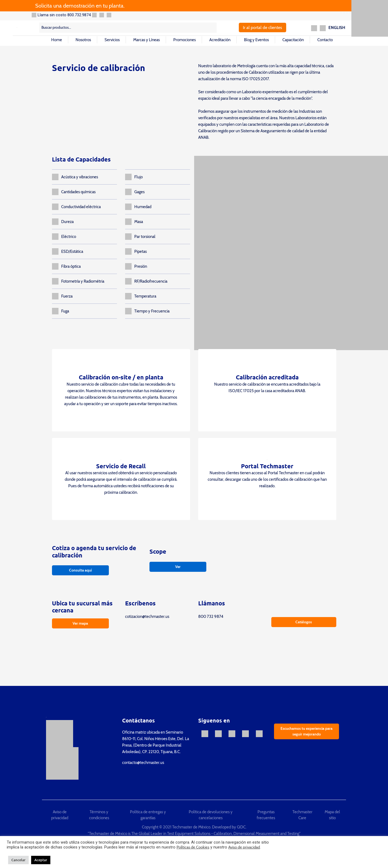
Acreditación (220, 40)
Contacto (325, 40)
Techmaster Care (302, 815)
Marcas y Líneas (146, 40)
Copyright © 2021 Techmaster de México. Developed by (189, 827)
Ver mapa (80, 623)
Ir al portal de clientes (263, 28)
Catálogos (304, 622)
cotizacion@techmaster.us (147, 617)
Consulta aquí (80, 570)
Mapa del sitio (332, 815)
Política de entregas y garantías (148, 815)
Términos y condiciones (99, 815)
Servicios (112, 40)
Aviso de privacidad (60, 815)
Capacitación (293, 40)
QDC (241, 827)
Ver (178, 567)
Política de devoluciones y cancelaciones (211, 815)
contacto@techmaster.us (143, 763)
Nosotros (83, 40)
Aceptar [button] (41, 860)
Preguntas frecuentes (266, 815)
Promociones (185, 40)
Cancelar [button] (18, 860)
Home (57, 40)
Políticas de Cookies (193, 847)
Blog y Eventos (256, 40)
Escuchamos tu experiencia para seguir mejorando (307, 731)
